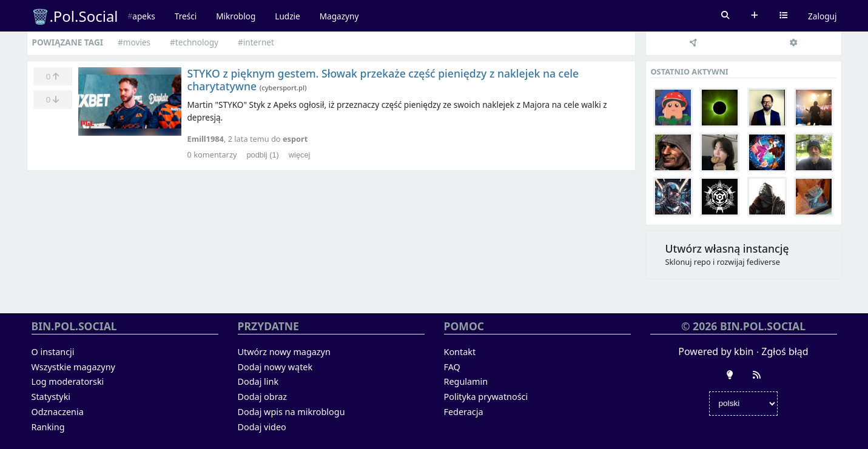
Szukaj (725, 16)
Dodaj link (258, 381)
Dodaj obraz (263, 397)
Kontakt (460, 352)
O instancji (53, 352)
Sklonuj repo (688, 262)
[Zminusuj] (53, 99)
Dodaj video (262, 427)
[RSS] (757, 375)
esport (295, 139)
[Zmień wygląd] (730, 375)
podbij (262, 155)
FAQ (452, 367)
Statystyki (51, 397)
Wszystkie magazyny (73, 367)
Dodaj (755, 16)
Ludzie (287, 16)
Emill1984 (206, 139)
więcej (300, 155)
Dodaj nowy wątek (275, 367)
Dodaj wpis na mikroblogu (291, 412)
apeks (143, 16)
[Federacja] (694, 44)
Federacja (464, 412)
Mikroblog (236, 16)
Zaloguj (822, 16)
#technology (194, 42)
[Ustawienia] (794, 44)
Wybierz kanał (784, 16)
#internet (256, 42)
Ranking (48, 427)
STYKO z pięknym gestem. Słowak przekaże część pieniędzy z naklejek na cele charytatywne (383, 80)
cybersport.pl (283, 88)
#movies (134, 42)
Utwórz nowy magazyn (284, 352)
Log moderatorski (68, 381)
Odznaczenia (58, 412)
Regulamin (466, 381)
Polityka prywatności (486, 397)
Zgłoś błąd (785, 351)
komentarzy (212, 155)
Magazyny (339, 16)
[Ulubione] (53, 76)
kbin (744, 351)
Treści (186, 16)
